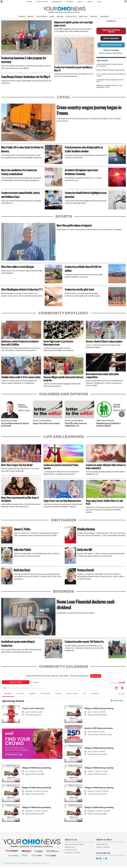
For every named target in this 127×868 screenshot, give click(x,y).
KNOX (52, 16)
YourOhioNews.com (23, 863)
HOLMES (22, 16)
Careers (99, 2)
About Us (80, 2)
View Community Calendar (111, 45)
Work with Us (102, 844)
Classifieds (29, 2)
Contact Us (90, 2)
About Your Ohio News (74, 844)
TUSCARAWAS (42, 16)
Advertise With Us (57, 2)
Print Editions (70, 2)
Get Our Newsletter (111, 38)
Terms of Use (71, 850)
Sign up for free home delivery (111, 31)
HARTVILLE (83, 16)
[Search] (125, 2)
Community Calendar (42, 2)
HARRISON (104, 16)
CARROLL (94, 16)
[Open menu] (2, 2)
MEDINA (60, 16)
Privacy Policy (45, 863)
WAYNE (31, 16)
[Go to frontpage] (64, 9)
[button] (122, 414)
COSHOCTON (71, 16)
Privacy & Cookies (73, 853)
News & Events (103, 847)
